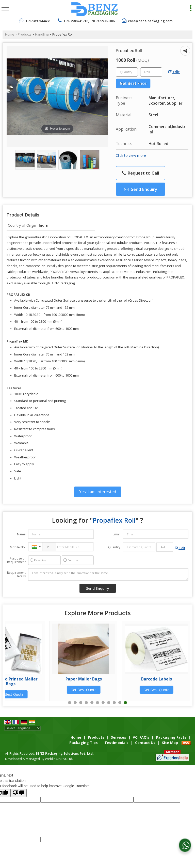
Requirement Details (16, 575)
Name (21, 534)
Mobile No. (18, 547)
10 (120, 703)
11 (125, 703)
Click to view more (131, 155)
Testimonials (116, 743)
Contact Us (145, 743)
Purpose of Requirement (16, 560)
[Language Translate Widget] (22, 728)
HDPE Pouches (40, 679)
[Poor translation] (19, 793)
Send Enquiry (141, 189)
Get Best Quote (40, 690)
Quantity (114, 547)
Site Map (170, 743)
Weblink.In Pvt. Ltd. (59, 759)
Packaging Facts (171, 737)
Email (117, 534)
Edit (174, 72)
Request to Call (141, 173)
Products (25, 34)
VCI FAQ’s (141, 737)
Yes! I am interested (98, 492)
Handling (42, 34)
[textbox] (151, 72)
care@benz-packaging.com (150, 21)
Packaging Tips (84, 743)
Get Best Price (133, 83)
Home (10, 34)
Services (119, 737)
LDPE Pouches (112, 679)
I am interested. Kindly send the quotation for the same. (108, 575)
